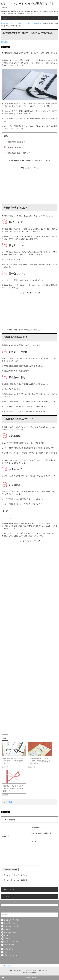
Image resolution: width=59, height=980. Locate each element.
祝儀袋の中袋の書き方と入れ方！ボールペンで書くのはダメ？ (13, 788)
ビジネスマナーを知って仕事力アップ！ (27, 4)
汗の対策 (7, 935)
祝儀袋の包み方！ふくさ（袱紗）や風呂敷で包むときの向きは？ (40, 761)
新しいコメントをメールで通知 (16, 875)
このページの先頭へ (31, 978)
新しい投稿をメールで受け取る (16, 880)
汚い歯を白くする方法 (11, 942)
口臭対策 (7, 929)
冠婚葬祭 (4, 42)
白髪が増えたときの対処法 (13, 926)
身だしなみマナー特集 (11, 920)
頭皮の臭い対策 (9, 945)
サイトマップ (9, 952)
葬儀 (10, 802)
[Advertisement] (29, 186)
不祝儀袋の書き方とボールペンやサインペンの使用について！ (13, 761)
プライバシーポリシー (11, 955)
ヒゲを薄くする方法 (11, 923)
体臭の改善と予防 (10, 932)
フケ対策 (7, 939)
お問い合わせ (9, 949)
